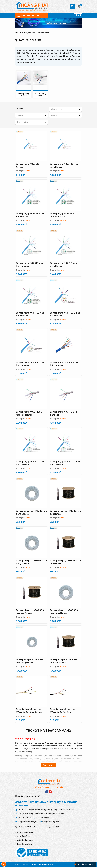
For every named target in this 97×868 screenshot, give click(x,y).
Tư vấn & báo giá (83, 864)
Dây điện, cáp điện (28, 33)
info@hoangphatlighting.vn (27, 822)
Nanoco (29, 171)
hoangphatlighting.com (50, 822)
